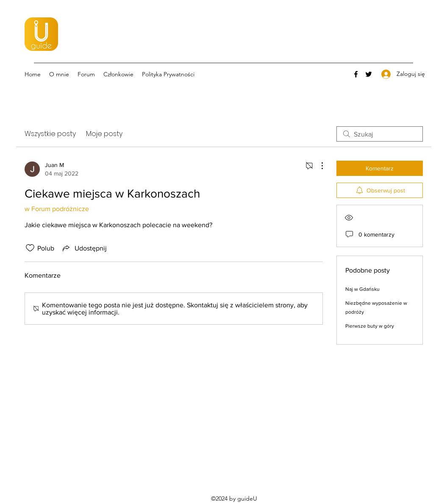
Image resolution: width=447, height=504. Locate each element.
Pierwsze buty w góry (370, 326)
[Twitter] (369, 74)
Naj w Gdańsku (362, 289)
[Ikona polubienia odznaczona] (30, 248)
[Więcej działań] (318, 166)
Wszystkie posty (50, 134)
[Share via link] (84, 248)
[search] (380, 134)
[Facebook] (356, 74)
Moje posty (104, 134)
